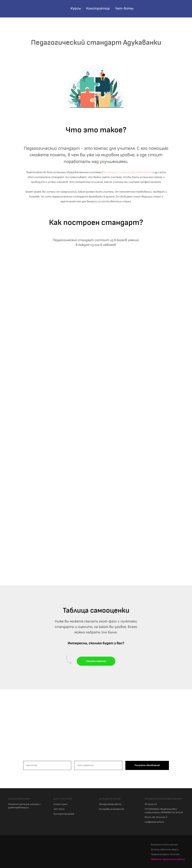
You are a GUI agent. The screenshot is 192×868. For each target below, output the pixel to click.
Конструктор (98, 8)
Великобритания (141, 172)
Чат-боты (124, 8)
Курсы (76, 8)
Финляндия (110, 172)
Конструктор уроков (64, 814)
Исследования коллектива (112, 809)
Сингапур (124, 172)
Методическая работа (110, 804)
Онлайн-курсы (60, 804)
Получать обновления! (147, 765)
